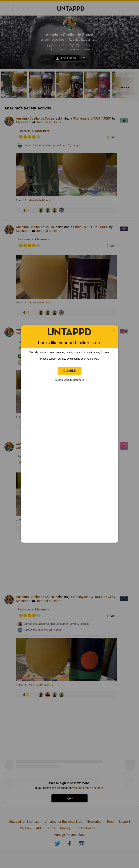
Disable (69, 371)
